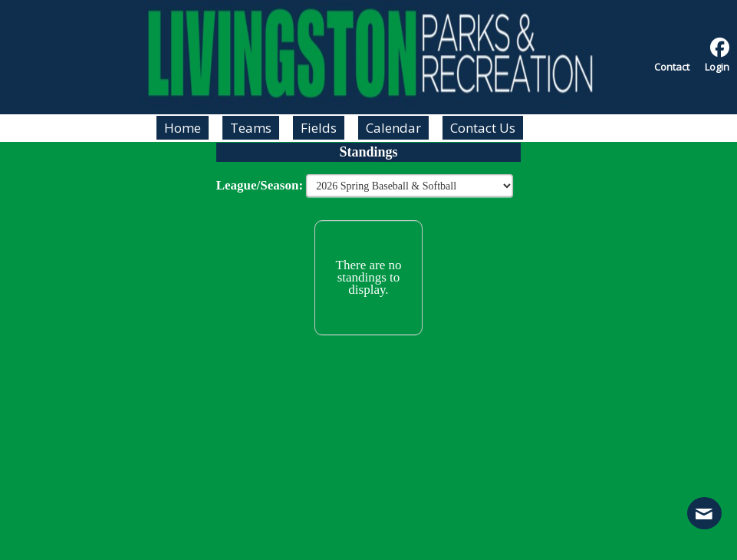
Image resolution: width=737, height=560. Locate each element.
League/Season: (262, 185)
